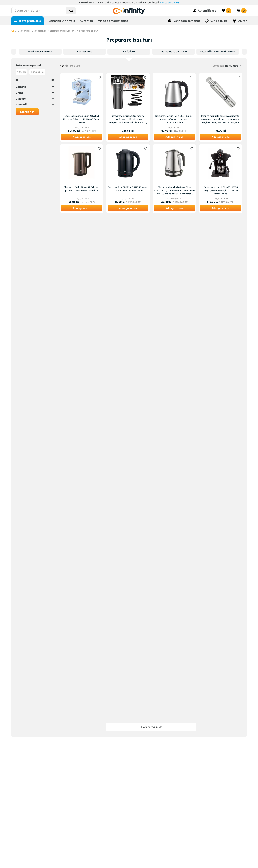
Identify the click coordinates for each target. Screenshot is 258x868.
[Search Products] (71, 11)
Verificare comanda (187, 21)
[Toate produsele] (28, 21)
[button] (40, 52)
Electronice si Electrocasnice (32, 31)
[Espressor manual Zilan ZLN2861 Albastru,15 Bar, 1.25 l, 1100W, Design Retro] (82, 107)
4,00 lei (21, 72)
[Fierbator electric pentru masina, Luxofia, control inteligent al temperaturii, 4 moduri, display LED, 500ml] (128, 107)
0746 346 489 (219, 21)
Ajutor (242, 21)
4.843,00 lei (37, 72)
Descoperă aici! (169, 3)
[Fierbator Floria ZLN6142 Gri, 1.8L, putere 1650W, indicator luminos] (82, 179)
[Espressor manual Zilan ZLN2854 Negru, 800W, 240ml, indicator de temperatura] (221, 179)
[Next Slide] (244, 52)
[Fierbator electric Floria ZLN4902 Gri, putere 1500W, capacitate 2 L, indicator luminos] (174, 107)
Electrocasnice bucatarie (63, 31)
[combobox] (50, 11)
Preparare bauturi (89, 31)
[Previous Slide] (14, 52)
